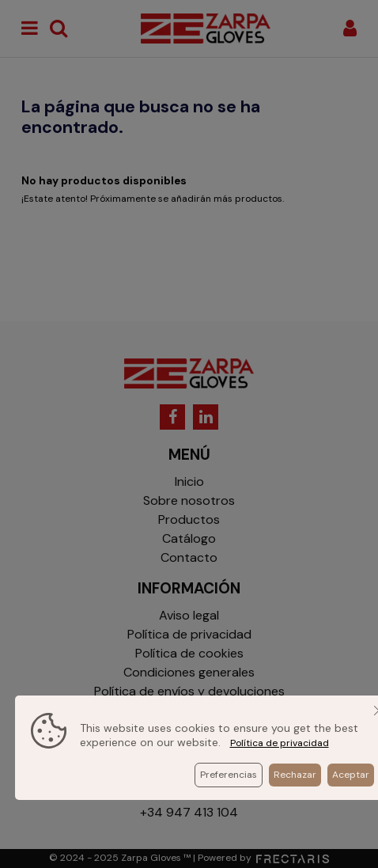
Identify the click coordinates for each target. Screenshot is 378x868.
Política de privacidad (280, 743)
